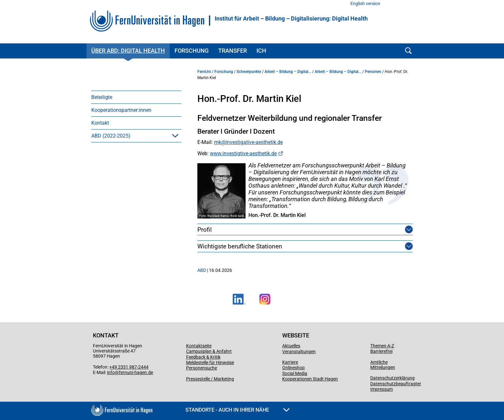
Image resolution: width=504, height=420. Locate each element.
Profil (205, 230)
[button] (175, 136)
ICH (261, 51)
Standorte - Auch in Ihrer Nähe (238, 410)
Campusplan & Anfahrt (209, 351)
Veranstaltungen (299, 352)
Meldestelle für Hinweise (210, 362)
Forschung (192, 51)
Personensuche (202, 368)
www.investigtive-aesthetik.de (243, 153)
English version (365, 4)
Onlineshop (293, 368)
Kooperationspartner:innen (121, 110)
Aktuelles (291, 346)
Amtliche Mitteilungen (383, 365)
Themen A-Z (382, 346)
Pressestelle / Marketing (210, 379)
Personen (373, 72)
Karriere (290, 362)
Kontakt (100, 123)
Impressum (382, 389)
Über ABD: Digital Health (128, 51)
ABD (202, 270)
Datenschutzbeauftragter (396, 384)
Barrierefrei (381, 351)
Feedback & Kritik (203, 357)
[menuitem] (136, 97)
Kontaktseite (199, 346)
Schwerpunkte (249, 72)
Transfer (233, 51)
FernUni (204, 72)
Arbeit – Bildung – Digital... (288, 72)
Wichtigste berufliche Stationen (240, 246)
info (111, 372)
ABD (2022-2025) (111, 136)
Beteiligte (102, 97)
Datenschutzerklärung (392, 378)
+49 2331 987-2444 (129, 367)
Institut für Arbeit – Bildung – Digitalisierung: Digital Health (291, 19)
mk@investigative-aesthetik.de (248, 142)
